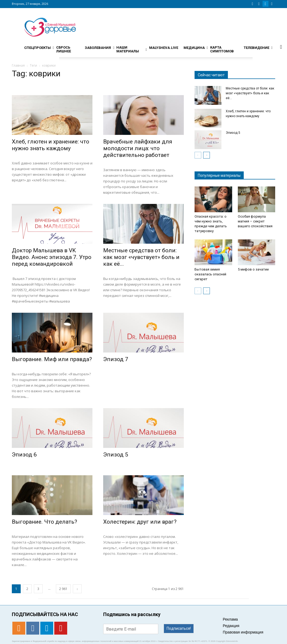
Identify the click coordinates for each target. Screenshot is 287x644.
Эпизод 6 (24, 455)
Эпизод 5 (116, 455)
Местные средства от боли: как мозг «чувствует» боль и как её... (141, 257)
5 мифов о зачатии (253, 269)
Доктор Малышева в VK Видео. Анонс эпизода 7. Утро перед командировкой (52, 257)
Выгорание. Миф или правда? (52, 359)
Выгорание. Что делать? (44, 522)
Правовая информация (243, 632)
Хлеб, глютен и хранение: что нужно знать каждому (51, 145)
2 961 (63, 589)
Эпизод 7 (116, 359)
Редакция (231, 626)
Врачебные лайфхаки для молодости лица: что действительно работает (138, 148)
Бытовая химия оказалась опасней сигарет (210, 274)
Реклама (230, 619)
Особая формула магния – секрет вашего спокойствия (255, 221)
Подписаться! (179, 628)
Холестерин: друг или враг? (140, 522)
